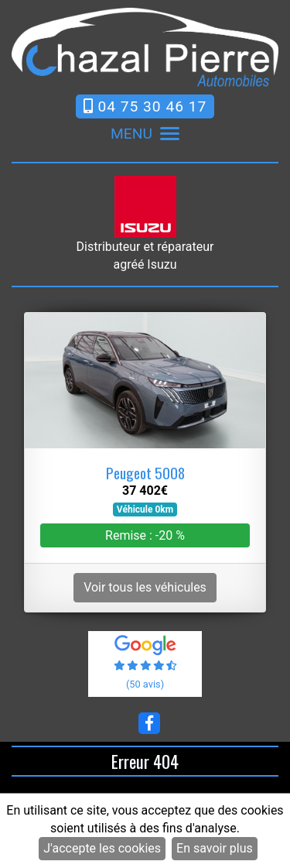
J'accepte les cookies (102, 848)
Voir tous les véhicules (145, 587)
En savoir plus (215, 848)
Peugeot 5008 (145, 473)
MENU (145, 134)
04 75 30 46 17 (145, 106)
